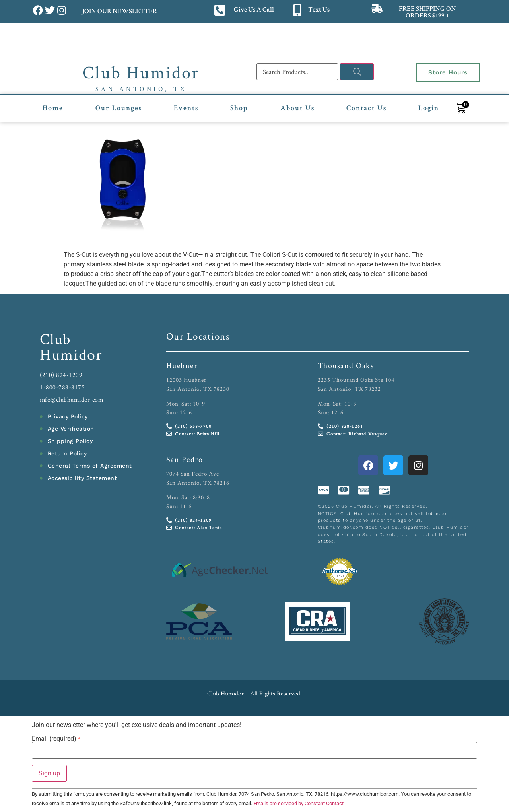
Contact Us (366, 109)
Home (53, 109)
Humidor (71, 354)
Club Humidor (141, 72)
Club (55, 339)
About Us (297, 109)
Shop (239, 109)
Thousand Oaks (346, 365)
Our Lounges (119, 109)
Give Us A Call (254, 10)
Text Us (319, 10)
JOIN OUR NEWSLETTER (119, 12)
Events (186, 109)
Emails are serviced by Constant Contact (298, 803)
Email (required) (56, 739)
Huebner (182, 365)
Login (429, 109)
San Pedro (185, 459)
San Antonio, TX (141, 89)
